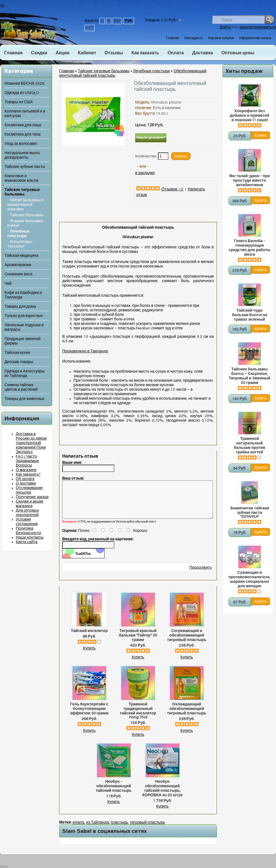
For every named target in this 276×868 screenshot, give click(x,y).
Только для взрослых (24, 316)
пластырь (119, 829)
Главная (173, 38)
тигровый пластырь (147, 829)
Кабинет (87, 53)
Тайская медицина (21, 256)
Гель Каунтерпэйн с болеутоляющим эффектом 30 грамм (89, 716)
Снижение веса (18, 274)
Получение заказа (32, 497)
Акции (62, 53)
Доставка (203, 53)
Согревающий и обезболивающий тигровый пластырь (187, 642)
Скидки (39, 53)
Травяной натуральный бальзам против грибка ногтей (249, 446)
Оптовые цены (238, 53)
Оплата (176, 53)
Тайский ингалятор (89, 638)
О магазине (26, 470)
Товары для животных (24, 399)
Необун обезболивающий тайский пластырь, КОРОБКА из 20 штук (162, 795)
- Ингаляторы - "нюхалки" (21, 244)
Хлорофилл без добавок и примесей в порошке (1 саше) (250, 116)
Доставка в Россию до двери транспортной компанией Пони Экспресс (31, 443)
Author (4, 866)
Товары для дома (20, 307)
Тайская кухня (17, 353)
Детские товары (19, 362)
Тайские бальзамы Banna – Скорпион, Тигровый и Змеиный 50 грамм (250, 376)
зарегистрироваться (258, 27)
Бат (117, 21)
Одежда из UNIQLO (22, 93)
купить (79, 829)
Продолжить (201, 574)
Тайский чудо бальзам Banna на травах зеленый (249, 315)
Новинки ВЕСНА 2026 (24, 84)
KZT (90, 28)
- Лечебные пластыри (18, 234)
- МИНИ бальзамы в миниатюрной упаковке (25, 205)
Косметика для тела (23, 134)
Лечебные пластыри (152, 71)
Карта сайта (27, 542)
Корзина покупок (221, 38)
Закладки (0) (193, 38)
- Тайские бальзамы (25, 215)
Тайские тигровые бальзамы (103, 71)
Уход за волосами (21, 144)
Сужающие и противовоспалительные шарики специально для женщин (250, 579)
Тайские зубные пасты (25, 167)
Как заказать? (28, 475)
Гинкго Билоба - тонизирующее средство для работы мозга (250, 248)
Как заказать (145, 53)
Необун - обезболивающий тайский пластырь (114, 793)
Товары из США (19, 102)
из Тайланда (97, 829)
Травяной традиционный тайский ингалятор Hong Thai (138, 718)
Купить (89, 655)
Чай (8, 284)
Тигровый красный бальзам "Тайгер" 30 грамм (138, 642)
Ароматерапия (18, 265)
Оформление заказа (255, 38)
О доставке (26, 484)
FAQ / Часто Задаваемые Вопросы (27, 461)
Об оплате (25, 479)
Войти (225, 27)
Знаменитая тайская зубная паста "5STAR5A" (250, 512)
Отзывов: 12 (172, 189)
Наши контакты (30, 538)
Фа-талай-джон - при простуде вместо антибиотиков (250, 181)
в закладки (145, 173)
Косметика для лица (23, 125)
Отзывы (114, 53)
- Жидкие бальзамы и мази (25, 223)
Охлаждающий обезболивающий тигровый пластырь (187, 716)
